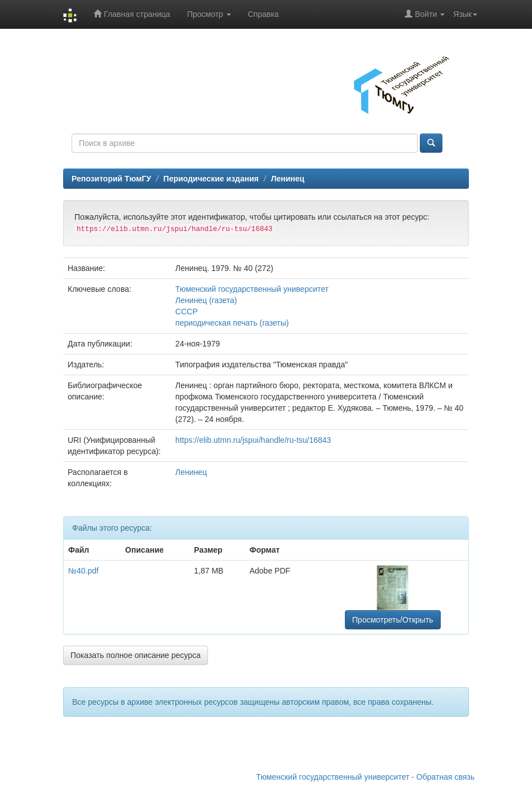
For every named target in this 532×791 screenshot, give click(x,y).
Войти (425, 14)
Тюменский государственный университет (252, 289)
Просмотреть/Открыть (393, 620)
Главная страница (132, 14)
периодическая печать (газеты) (232, 323)
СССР (187, 312)
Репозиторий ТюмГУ (111, 179)
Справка (263, 14)
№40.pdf (83, 571)
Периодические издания (211, 179)
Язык (465, 14)
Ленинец (288, 179)
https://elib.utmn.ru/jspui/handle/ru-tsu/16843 (253, 440)
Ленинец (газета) (206, 300)
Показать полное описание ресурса (136, 655)
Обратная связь (445, 777)
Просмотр (209, 14)
